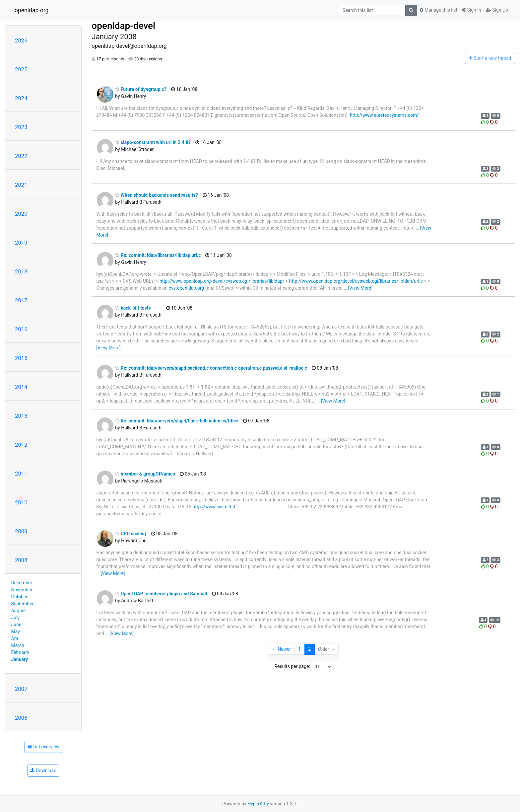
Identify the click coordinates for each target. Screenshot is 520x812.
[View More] (360, 288)
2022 (21, 156)
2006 (21, 718)
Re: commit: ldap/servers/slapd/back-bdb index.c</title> (177, 421)
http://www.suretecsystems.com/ (385, 115)
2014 (21, 387)
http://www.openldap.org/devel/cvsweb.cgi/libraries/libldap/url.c (356, 281)
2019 (21, 243)
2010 (21, 502)
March (18, 645)
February (20, 652)
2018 (21, 271)
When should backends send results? (156, 195)
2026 (21, 40)
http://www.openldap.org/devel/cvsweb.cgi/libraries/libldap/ (222, 281)
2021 (21, 185)
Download (43, 771)
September (23, 604)
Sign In (472, 10)
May (16, 631)
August (19, 611)
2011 (21, 474)
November (22, 590)
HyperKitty (258, 804)
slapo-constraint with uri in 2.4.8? (153, 142)
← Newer (282, 649)
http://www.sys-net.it (214, 507)
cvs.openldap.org (187, 288)
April (16, 638)
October (19, 597)
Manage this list (438, 10)
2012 (21, 445)
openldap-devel (123, 26)
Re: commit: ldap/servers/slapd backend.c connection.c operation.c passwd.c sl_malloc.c (211, 368)
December (22, 583)
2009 (21, 531)
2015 (21, 358)
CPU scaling (130, 534)
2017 (21, 300)
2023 (21, 127)
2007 (21, 689)
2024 (21, 98)
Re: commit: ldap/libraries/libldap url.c (158, 255)
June (16, 625)
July (15, 618)
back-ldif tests (133, 308)
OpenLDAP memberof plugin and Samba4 (161, 594)
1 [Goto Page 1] (299, 649)
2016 (21, 329)
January (20, 659)
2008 (21, 560)
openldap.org (32, 10)
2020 (21, 214)
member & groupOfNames (145, 474)
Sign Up (497, 10)
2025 (21, 69)
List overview (43, 747)
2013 (21, 416)
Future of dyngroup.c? (141, 89)
